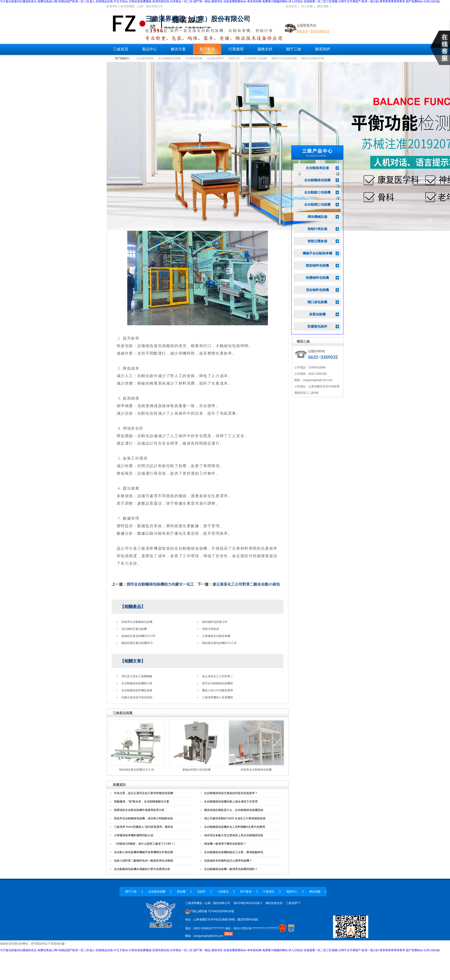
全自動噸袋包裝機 (169, 58)
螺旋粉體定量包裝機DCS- (137, 643)
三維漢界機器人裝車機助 (217, 697)
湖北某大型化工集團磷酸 (137, 676)
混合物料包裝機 (317, 290)
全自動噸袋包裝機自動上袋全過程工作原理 (231, 802)
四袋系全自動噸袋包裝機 (137, 622)
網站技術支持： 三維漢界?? (283, 903)
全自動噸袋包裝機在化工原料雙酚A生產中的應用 (235, 827)
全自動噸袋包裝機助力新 (137, 683)
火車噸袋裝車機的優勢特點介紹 (134, 835)
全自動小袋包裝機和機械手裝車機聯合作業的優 (143, 852)
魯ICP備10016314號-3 (248, 903)
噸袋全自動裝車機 (313, 58)
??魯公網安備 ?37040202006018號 (210, 911)
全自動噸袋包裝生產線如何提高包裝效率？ (231, 793)
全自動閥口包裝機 (255, 58)
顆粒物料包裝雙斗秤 (215, 622)
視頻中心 (292, 892)
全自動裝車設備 (317, 168)
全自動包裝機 (145, 58)
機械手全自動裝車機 (284, 58)
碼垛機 (181, 892)
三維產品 (223, 892)
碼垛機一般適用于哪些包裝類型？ (225, 844)
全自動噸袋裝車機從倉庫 (137, 690)
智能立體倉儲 (210, 629)
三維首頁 (121, 49)
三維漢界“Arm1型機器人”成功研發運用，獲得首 (144, 827)
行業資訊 (269, 892)
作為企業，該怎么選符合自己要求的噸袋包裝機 (143, 793)
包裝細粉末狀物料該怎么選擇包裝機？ (228, 861)
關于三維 (294, 49)
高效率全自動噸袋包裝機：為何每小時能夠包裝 (143, 818)
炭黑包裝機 (317, 314)
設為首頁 (291, 6)
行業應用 (236, 49)
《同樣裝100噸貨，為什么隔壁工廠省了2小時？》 (145, 844)
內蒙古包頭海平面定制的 (137, 697)
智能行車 (234, 58)
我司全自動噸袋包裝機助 (217, 683)
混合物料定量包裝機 (134, 629)
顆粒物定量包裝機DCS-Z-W (219, 643)
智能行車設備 (317, 229)
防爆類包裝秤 (317, 327)
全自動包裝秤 (215, 58)
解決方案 (178, 49)
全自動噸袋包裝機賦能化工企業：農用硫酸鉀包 (234, 852)
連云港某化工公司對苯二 (217, 676)
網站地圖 (323, 6)
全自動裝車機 (194, 58)
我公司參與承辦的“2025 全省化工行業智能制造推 (235, 818)
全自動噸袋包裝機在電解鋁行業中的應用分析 (142, 869)
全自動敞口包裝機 (317, 192)
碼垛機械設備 (317, 217)
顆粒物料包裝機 (317, 266)
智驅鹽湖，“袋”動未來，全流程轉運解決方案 (142, 802)
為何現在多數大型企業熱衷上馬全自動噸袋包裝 (234, 835)
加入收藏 (307, 6)
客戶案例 (207, 49)
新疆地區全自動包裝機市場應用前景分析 (139, 810)
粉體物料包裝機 (317, 278)
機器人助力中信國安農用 (217, 690)
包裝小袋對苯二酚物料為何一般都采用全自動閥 (143, 861)
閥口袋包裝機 (317, 302)
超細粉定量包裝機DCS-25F (139, 636)
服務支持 (265, 49)
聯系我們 (322, 49)
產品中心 (150, 49)
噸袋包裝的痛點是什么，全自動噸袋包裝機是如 (234, 810)
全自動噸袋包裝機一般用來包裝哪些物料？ (231, 869)
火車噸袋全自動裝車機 (216, 636)
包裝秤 (201, 892)
